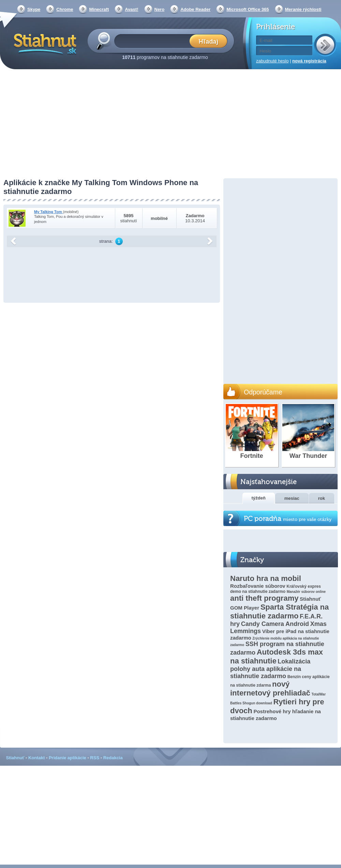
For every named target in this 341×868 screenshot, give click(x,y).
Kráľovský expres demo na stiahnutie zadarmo (276, 589)
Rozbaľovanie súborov (258, 586)
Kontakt (36, 758)
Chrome (65, 9)
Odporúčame (263, 392)
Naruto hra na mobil (266, 578)
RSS (95, 758)
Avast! (131, 9)
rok (322, 498)
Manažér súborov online (306, 592)
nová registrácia (309, 61)
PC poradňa (288, 519)
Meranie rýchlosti (303, 9)
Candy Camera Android (275, 624)
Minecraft (99, 9)
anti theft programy (264, 598)
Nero (160, 9)
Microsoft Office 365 (248, 9)
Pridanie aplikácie (68, 758)
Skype (34, 9)
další (210, 241)
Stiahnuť (15, 758)
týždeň (259, 498)
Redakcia (113, 758)
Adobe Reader (195, 9)
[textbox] (154, 41)
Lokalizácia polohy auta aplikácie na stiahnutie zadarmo (270, 669)
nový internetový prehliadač (270, 689)
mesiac (292, 498)
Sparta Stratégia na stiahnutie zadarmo (279, 611)
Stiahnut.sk (44, 43)
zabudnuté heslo (272, 61)
